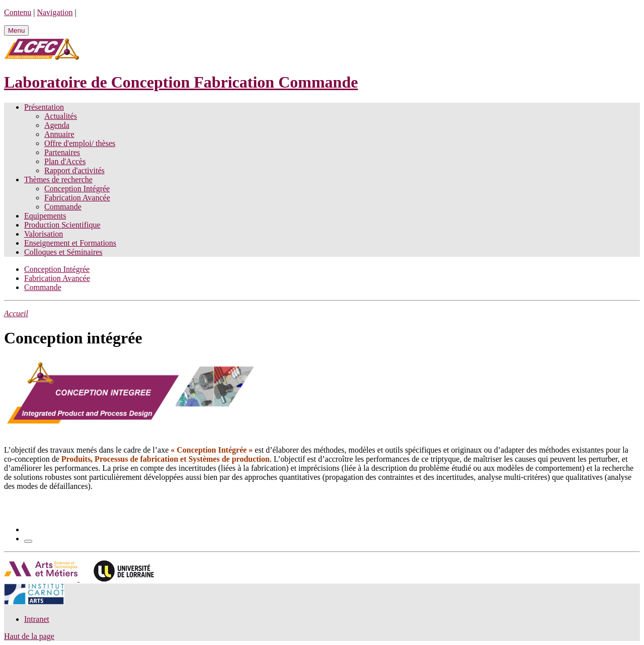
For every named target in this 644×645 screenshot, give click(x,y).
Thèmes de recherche (58, 180)
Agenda (57, 125)
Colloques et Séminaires (63, 252)
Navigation (55, 12)
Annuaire (59, 134)
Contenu (18, 12)
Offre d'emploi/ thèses (80, 143)
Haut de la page (29, 636)
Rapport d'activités (74, 170)
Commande (63, 207)
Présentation (44, 107)
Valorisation (44, 234)
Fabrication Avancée (77, 198)
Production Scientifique (62, 225)
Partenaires (62, 152)
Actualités (61, 116)
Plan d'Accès (65, 161)
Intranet (37, 619)
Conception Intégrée (77, 189)
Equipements (45, 216)
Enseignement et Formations (70, 243)
